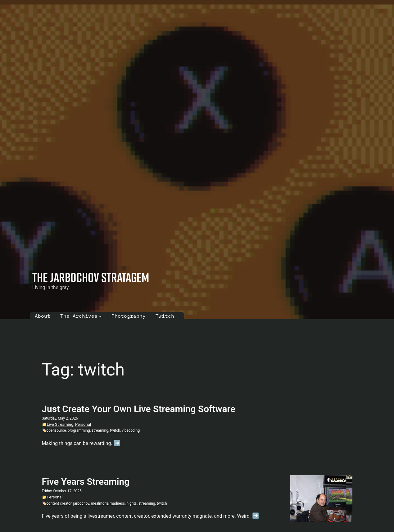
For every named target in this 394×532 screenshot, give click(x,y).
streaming (100, 430)
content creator (59, 503)
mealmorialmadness (108, 503)
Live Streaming (60, 424)
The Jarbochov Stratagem (91, 277)
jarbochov (81, 503)
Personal (83, 424)
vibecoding (131, 430)
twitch (115, 430)
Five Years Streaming (86, 482)
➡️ (117, 443)
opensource (56, 430)
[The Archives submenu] (100, 316)
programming (79, 430)
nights (131, 503)
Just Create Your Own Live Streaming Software (139, 409)
